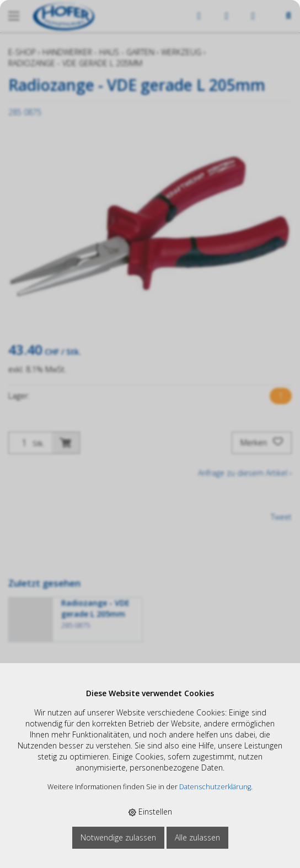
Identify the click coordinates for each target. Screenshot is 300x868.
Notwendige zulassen (118, 837)
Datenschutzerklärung (215, 787)
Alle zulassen (197, 837)
